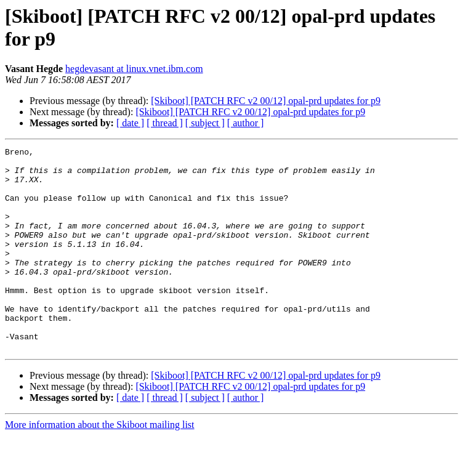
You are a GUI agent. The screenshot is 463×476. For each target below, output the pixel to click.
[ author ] (246, 123)
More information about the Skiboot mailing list (100, 465)
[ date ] (130, 123)
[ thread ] (165, 123)
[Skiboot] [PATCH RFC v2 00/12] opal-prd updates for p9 (266, 101)
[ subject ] (205, 123)
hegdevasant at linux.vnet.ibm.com (134, 69)
